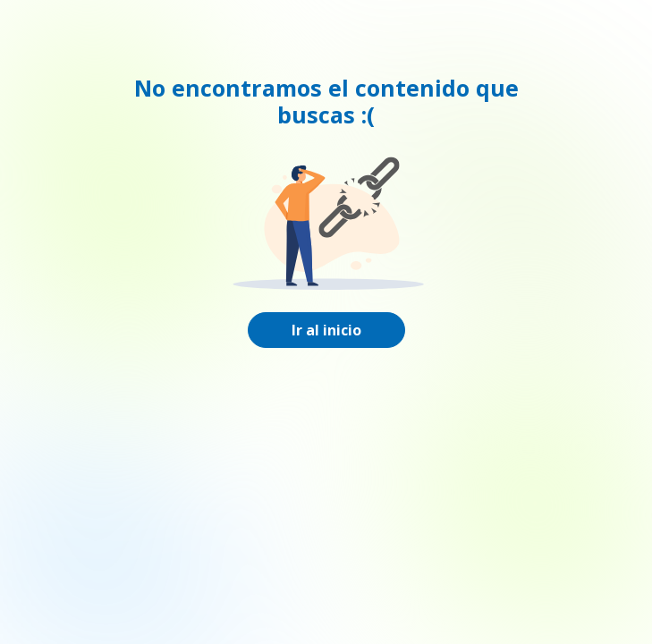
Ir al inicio (326, 330)
